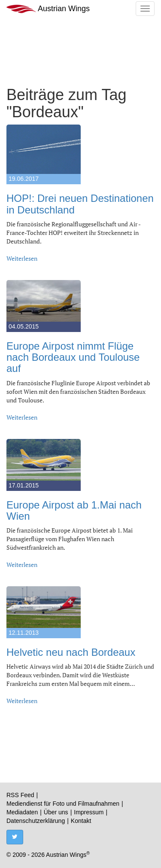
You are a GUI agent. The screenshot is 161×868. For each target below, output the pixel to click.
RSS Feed (20, 795)
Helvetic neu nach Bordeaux (71, 652)
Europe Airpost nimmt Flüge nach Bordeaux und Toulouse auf (73, 357)
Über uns (56, 812)
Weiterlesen (22, 258)
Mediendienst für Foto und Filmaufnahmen (63, 804)
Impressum (89, 812)
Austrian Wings (48, 9)
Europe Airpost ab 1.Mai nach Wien (74, 510)
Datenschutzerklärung (36, 821)
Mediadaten (22, 812)
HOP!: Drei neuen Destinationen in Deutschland (80, 204)
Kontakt (81, 821)
